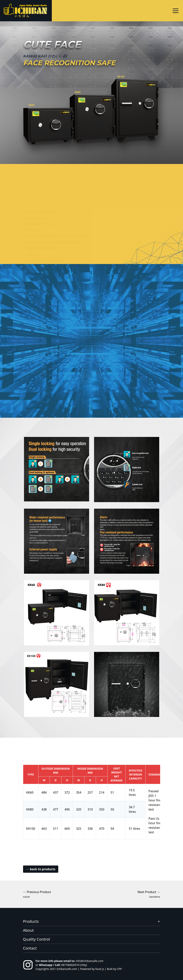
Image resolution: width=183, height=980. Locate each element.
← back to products (41, 869)
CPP (119, 969)
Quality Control (37, 939)
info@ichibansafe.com (90, 961)
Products (31, 921)
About (28, 930)
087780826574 (70, 965)
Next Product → (149, 894)
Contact (30, 948)
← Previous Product (37, 894)
